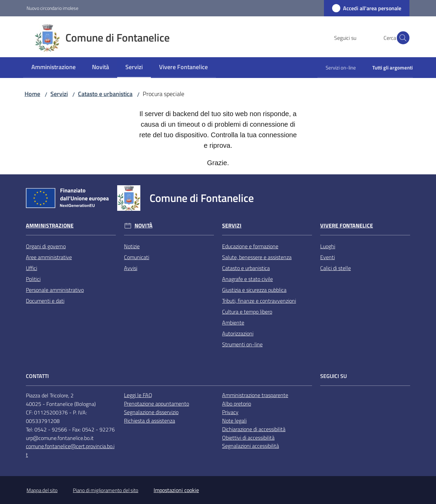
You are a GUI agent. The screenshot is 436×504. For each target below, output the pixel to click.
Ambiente (233, 322)
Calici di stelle (336, 268)
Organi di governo (46, 246)
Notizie (132, 246)
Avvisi (131, 268)
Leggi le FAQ (138, 395)
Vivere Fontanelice (347, 226)
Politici (33, 279)
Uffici (32, 268)
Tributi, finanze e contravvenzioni (259, 301)
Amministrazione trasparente (255, 395)
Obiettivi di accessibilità (248, 438)
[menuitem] (53, 68)
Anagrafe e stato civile (247, 279)
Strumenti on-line (242, 344)
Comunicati (137, 257)
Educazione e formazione (250, 246)
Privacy (230, 412)
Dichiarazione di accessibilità (254, 429)
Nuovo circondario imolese (52, 8)
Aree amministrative (49, 257)
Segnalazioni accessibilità (251, 446)
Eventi (328, 257)
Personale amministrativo (55, 290)
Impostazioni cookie (176, 490)
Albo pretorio (237, 404)
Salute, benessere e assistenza (257, 257)
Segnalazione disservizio (151, 412)
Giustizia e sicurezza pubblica (254, 290)
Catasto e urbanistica (105, 94)
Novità (144, 226)
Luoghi (328, 246)
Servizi (59, 94)
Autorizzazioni (238, 333)
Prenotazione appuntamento (157, 404)
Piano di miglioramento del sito (106, 490)
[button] (401, 38)
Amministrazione (50, 226)
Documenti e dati (45, 301)
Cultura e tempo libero (247, 312)
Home (32, 94)
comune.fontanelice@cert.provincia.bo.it (70, 450)
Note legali (234, 421)
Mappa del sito (42, 490)
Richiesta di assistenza (150, 421)
